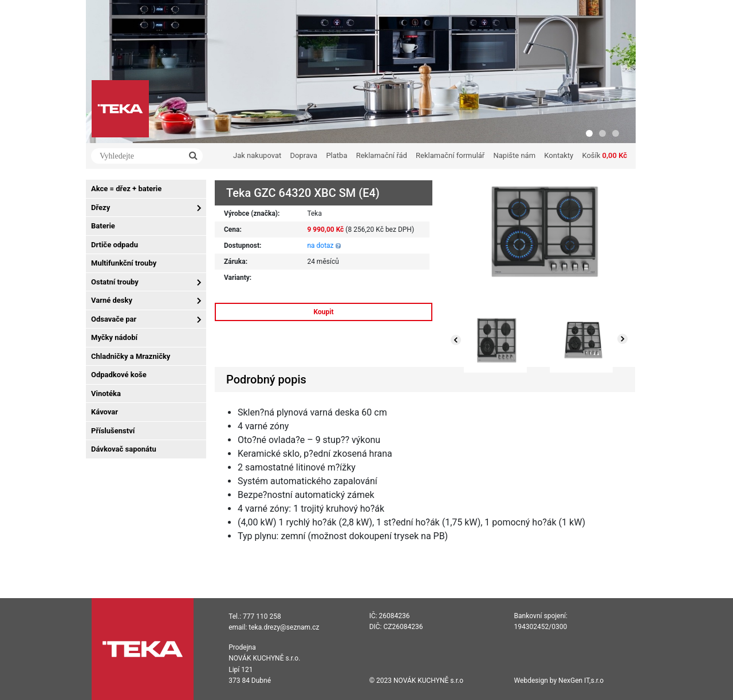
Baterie (103, 226)
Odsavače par (114, 319)
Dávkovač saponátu (124, 449)
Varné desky (112, 300)
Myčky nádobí (114, 337)
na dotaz (320, 246)
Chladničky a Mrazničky (131, 356)
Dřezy (101, 207)
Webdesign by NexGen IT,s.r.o (559, 681)
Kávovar (105, 412)
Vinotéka (106, 393)
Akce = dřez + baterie (126, 189)
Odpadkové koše (119, 375)
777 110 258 (262, 616)
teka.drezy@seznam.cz (284, 627)
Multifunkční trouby (124, 263)
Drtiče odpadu (115, 245)
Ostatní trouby (115, 282)
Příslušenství (113, 431)
